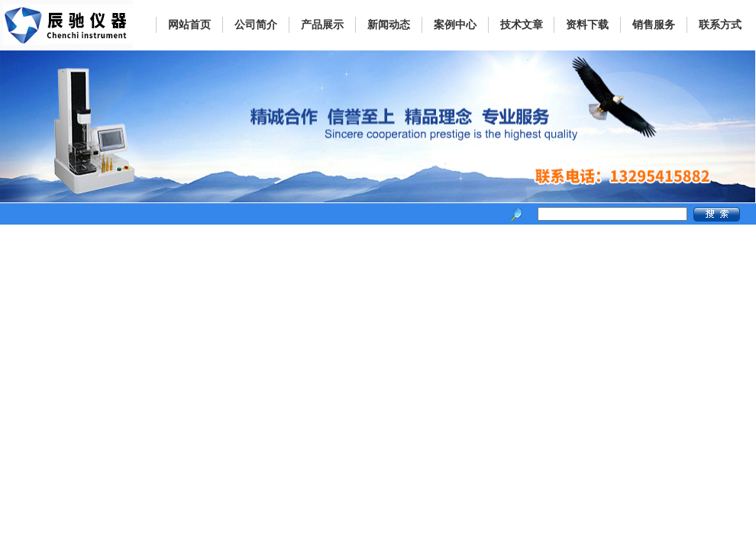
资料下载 (587, 24)
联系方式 (720, 24)
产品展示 (322, 24)
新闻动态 (389, 24)
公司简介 (256, 24)
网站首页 (189, 24)
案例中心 (455, 24)
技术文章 (522, 24)
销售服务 (654, 24)
